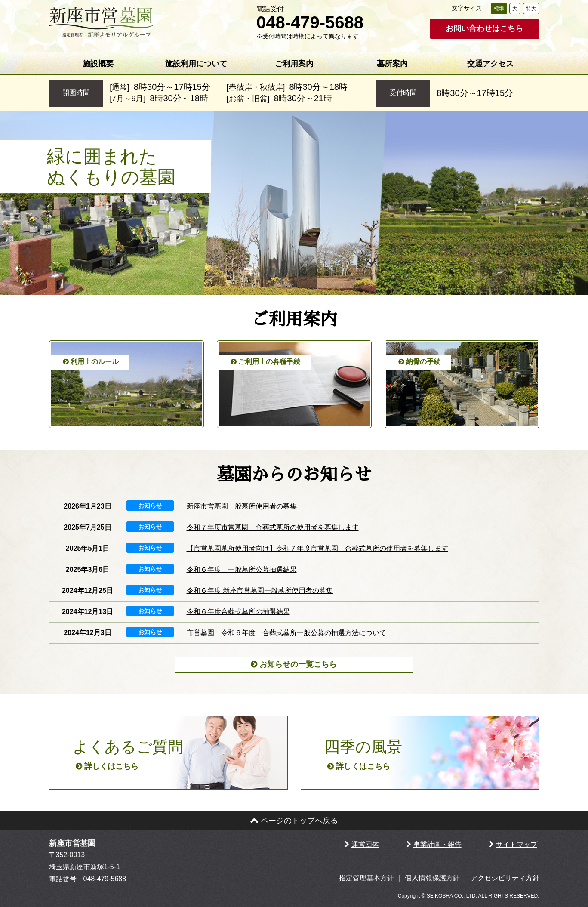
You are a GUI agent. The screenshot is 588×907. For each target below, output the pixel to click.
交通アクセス (490, 64)
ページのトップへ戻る (294, 821)
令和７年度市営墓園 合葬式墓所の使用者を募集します (273, 527)
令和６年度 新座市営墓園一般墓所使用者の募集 (260, 591)
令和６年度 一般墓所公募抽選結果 (242, 569)
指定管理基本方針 (366, 878)
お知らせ (150, 506)
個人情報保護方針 (432, 878)
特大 (531, 9)
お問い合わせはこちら (484, 28)
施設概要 (98, 64)
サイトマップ (517, 844)
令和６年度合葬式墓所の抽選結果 (238, 612)
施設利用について (196, 64)
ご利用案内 (294, 64)
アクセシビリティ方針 (505, 878)
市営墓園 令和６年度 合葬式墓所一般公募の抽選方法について (286, 633)
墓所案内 (392, 64)
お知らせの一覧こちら (294, 664)
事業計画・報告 (437, 844)
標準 (499, 9)
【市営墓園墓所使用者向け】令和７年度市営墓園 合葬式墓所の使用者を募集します (317, 548)
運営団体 (365, 844)
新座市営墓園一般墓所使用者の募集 (242, 506)
